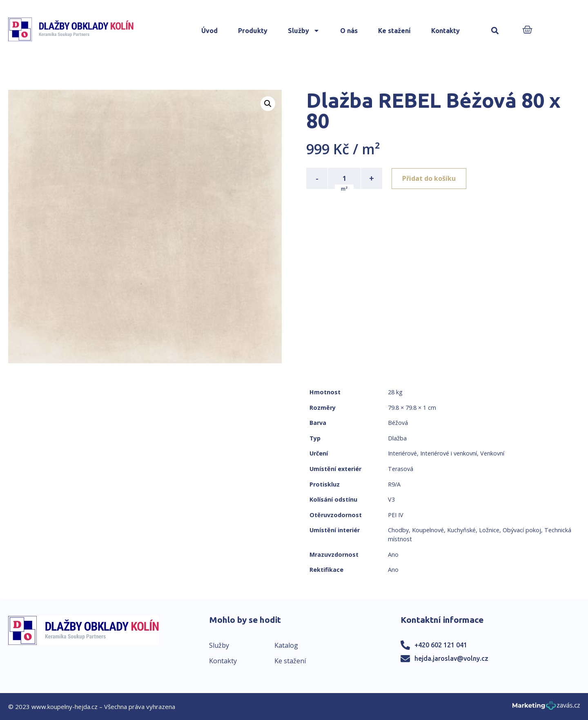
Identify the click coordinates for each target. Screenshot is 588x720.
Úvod (209, 31)
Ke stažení (394, 31)
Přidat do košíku (429, 178)
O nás (349, 31)
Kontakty (445, 31)
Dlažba (397, 438)
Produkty (253, 31)
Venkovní (492, 453)
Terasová (401, 469)
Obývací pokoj (522, 530)
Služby (304, 31)
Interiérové (402, 453)
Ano (393, 554)
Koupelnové (428, 530)
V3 (391, 499)
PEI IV (396, 515)
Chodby (398, 530)
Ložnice (489, 530)
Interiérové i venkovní (449, 453)
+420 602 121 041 (441, 645)
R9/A (394, 484)
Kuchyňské (461, 530)
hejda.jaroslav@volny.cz (451, 658)
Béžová (398, 423)
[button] (495, 31)
